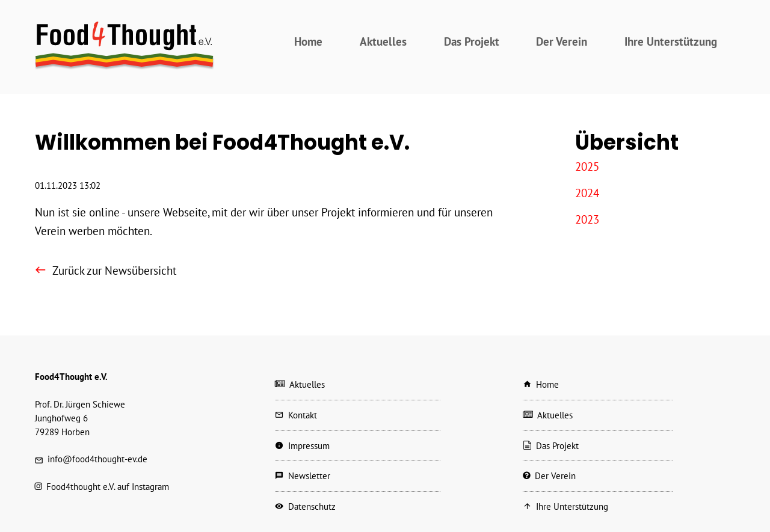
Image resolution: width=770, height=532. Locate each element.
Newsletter (309, 476)
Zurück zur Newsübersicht (114, 270)
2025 (587, 166)
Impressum (309, 446)
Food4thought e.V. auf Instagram (108, 487)
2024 (587, 193)
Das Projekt (472, 41)
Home (308, 41)
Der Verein (562, 41)
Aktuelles (383, 41)
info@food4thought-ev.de (97, 459)
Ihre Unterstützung (671, 41)
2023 (587, 219)
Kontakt (303, 415)
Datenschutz (312, 506)
